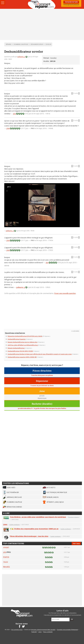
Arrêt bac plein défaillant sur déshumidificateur (23, 345)
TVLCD (6, 562)
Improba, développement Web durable (43, 630)
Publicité (34, 632)
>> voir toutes (75, 331)
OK (72, 619)
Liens (5, 524)
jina (15, 114)
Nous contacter (48, 632)
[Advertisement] (42, 24)
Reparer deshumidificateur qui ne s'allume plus (22, 342)
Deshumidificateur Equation (17, 339)
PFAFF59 (6, 557)
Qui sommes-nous (17, 630)
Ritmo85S (7, 567)
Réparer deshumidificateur (16, 348)
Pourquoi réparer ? (74, 517)
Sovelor (53, 58)
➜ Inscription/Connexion (71, 5)
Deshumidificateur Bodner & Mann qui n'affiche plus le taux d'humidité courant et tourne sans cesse (40, 354)
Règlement (75, 630)
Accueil (42, 4)
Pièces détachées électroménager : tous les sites (29, 536)
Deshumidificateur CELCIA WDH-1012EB (20, 351)
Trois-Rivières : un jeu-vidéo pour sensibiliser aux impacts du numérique (38, 517)
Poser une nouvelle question (65, 293)
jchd (8, 128)
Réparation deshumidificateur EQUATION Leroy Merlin (25, 336)
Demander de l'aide (71, 2)
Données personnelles (64, 630)
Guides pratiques (14, 525)
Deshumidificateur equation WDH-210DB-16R (22, 357)
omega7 (6, 547)
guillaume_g (21, 57)
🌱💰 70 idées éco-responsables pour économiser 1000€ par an (34, 529)
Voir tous (76, 543)
